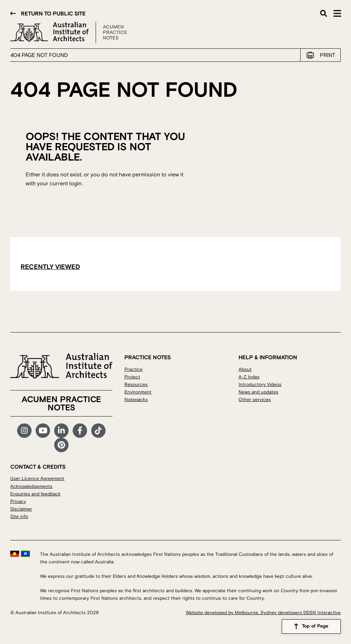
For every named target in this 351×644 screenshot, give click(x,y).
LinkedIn (61, 431)
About (245, 369)
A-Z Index (249, 377)
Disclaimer (21, 509)
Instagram (24, 431)
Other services (255, 400)
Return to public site (53, 14)
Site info (19, 517)
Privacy (18, 501)
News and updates (258, 392)
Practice (134, 369)
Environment (138, 392)
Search (324, 13)
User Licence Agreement (37, 478)
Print (328, 55)
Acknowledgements (31, 486)
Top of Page (315, 627)
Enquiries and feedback (35, 494)
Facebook (80, 431)
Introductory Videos (260, 384)
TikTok (98, 431)
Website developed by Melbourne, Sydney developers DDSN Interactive (263, 613)
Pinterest (61, 445)
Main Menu (337, 13)
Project (132, 377)
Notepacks (136, 400)
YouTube (43, 431)
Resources (136, 384)
